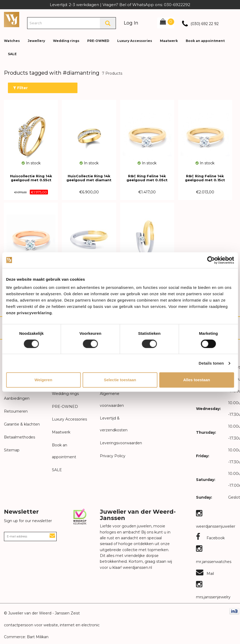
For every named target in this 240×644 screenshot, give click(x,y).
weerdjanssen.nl (137, 567)
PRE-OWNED (98, 41)
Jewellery (36, 41)
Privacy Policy (113, 456)
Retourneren (16, 411)
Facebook (210, 538)
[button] (232, 37)
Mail (205, 574)
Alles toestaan (197, 380)
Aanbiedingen (17, 398)
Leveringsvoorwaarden (121, 443)
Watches (12, 41)
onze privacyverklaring (29, 313)
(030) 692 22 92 (205, 24)
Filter (20, 88)
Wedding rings (66, 41)
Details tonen (211, 363)
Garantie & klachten (22, 424)
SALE (12, 54)
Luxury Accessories (135, 41)
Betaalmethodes (19, 437)
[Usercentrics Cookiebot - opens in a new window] (211, 260)
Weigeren (43, 380)
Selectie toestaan (120, 380)
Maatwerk (169, 41)
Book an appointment (205, 41)
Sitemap (12, 450)
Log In (131, 23)
